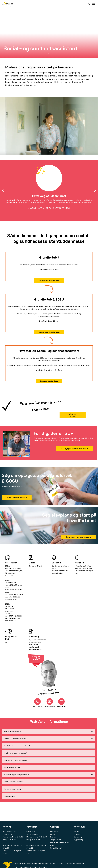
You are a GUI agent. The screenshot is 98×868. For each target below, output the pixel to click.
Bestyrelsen (55, 831)
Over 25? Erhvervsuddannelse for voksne (18, 746)
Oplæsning (78, 837)
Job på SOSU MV (56, 840)
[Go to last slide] (3, 190)
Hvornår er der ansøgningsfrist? (15, 739)
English (53, 837)
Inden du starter (9, 796)
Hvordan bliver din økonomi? (14, 782)
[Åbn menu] (94, 4)
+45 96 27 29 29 (59, 863)
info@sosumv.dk (79, 863)
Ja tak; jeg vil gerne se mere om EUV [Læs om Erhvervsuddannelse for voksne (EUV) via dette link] (74, 449)
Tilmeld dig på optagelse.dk (17, 497)
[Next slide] (95, 190)
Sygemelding (79, 840)
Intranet (77, 831)
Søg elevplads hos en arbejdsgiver (79, 537)
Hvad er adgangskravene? (13, 731)
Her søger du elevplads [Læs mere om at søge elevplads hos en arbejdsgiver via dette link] (49, 381)
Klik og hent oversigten (73, 415)
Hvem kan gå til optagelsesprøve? (16, 760)
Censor (53, 834)
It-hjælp (77, 834)
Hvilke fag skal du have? (12, 767)
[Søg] (89, 4)
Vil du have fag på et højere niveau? (16, 775)
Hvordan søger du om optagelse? (15, 753)
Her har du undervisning (12, 789)
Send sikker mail (56, 848)
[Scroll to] (49, 53)
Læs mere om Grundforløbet (49, 281)
